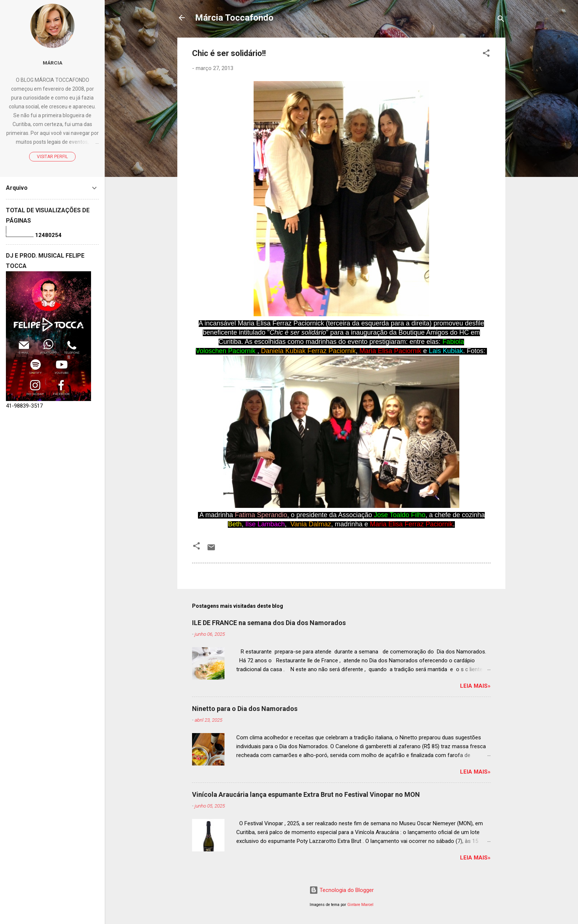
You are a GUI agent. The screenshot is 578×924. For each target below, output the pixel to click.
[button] (486, 54)
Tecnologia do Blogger (342, 890)
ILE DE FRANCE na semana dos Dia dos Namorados (269, 623)
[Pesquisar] (501, 20)
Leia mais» (475, 686)
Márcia (53, 63)
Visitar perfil (52, 157)
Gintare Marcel (360, 905)
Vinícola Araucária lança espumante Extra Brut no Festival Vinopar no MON (306, 794)
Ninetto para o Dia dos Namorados (245, 709)
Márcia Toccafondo (234, 18)
